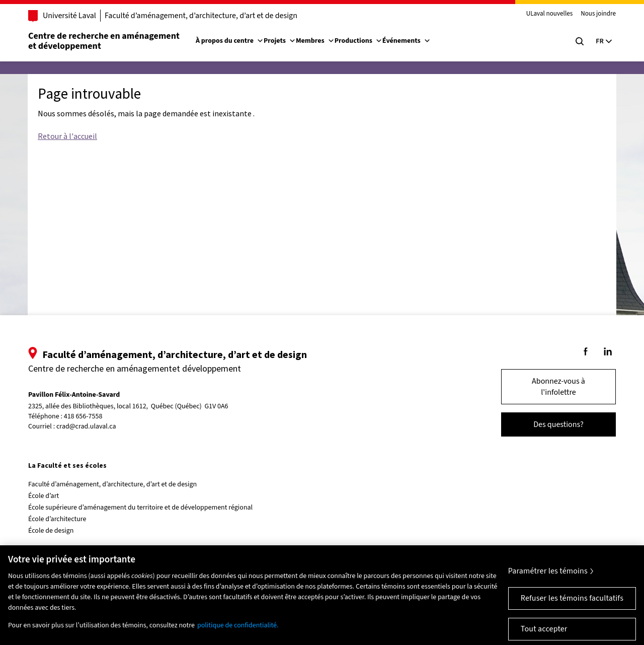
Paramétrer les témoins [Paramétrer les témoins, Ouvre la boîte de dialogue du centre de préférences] (548, 576)
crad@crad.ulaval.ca (86, 426)
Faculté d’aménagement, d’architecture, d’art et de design (201, 16)
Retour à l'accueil (67, 136)
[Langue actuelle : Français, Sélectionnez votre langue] (604, 41)
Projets (280, 41)
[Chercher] (580, 41)
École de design (51, 531)
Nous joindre (598, 14)
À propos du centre (230, 41)
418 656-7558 (83, 417)
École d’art (44, 496)
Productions (358, 41)
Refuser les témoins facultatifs (572, 603)
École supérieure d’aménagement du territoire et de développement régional (140, 508)
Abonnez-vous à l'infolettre (558, 387)
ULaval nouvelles (550, 14)
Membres (315, 41)
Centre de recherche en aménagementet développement (104, 41)
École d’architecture (57, 519)
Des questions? (558, 424)
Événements (407, 41)
